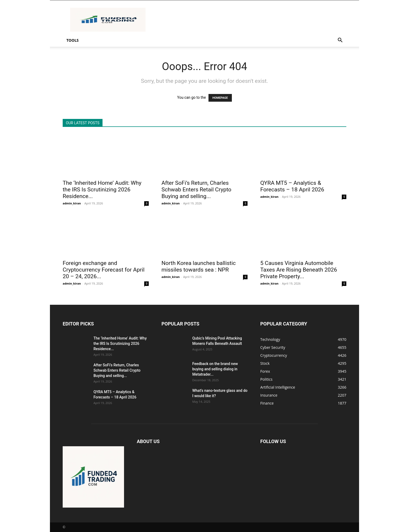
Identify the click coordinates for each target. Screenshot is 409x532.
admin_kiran (72, 203)
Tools (73, 40)
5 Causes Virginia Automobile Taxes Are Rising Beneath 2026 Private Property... (299, 270)
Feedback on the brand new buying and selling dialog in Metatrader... (215, 369)
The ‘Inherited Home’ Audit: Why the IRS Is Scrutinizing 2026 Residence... (102, 190)
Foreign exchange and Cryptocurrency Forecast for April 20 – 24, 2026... (104, 270)
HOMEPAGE (220, 98)
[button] (340, 41)
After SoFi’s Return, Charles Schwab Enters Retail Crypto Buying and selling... (196, 190)
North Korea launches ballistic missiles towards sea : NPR (199, 266)
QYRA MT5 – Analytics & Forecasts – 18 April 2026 (292, 186)
